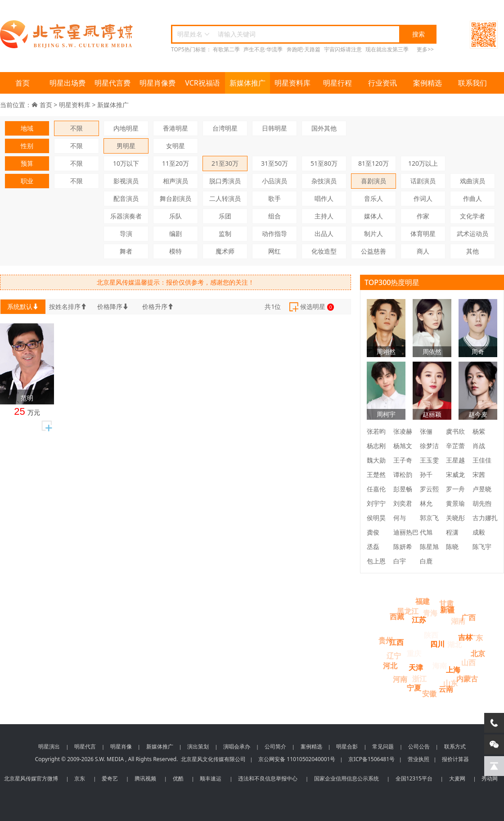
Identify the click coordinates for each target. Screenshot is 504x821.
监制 (225, 234)
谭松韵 (403, 474)
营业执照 (418, 759)
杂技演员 (324, 181)
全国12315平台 (414, 778)
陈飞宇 (482, 547)
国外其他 (324, 128)
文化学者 (472, 216)
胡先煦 (482, 503)
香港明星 (175, 128)
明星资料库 (292, 83)
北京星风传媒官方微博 (31, 778)
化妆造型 (324, 251)
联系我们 (472, 83)
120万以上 (423, 163)
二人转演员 (225, 198)
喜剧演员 (373, 181)
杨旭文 (403, 446)
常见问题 (383, 746)
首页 (22, 83)
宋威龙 (455, 474)
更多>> (425, 49)
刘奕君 (403, 503)
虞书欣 (455, 431)
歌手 (274, 198)
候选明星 (311, 307)
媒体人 (373, 216)
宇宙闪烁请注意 (343, 49)
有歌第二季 (226, 49)
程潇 (452, 532)
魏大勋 (376, 460)
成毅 (479, 532)
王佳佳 (482, 460)
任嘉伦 (376, 489)
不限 (76, 128)
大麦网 (457, 778)
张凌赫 (403, 431)
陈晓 (452, 547)
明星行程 (337, 83)
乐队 (175, 216)
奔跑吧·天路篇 (304, 49)
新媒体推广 (247, 83)
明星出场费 (67, 83)
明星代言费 (112, 83)
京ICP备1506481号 (371, 759)
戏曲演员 (472, 181)
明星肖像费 (157, 83)
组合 (274, 216)
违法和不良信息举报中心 (268, 778)
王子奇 (403, 460)
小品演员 (274, 181)
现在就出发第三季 (387, 49)
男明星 (126, 146)
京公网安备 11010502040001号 (297, 759)
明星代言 (85, 746)
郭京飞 (429, 518)
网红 (274, 251)
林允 (426, 503)
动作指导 (274, 234)
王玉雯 (429, 460)
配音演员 (126, 198)
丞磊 (373, 547)
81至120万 (373, 163)
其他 (472, 251)
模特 (175, 251)
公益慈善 (373, 251)
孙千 (426, 474)
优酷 (178, 778)
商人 (423, 251)
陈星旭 (429, 547)
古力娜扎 (485, 518)
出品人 (324, 234)
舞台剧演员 (175, 198)
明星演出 (49, 746)
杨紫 (479, 431)
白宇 (400, 561)
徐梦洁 (429, 446)
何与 (400, 518)
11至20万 (175, 163)
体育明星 (423, 234)
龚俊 (373, 532)
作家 (423, 216)
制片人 (373, 234)
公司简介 (275, 746)
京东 (80, 778)
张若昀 (376, 431)
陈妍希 (403, 547)
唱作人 (324, 198)
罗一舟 (455, 489)
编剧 (175, 234)
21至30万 (225, 163)
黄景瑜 (455, 503)
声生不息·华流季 (263, 49)
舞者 (126, 251)
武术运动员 (472, 234)
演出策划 (198, 746)
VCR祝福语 (202, 83)
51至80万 (324, 163)
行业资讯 (382, 83)
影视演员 (126, 181)
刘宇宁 (376, 503)
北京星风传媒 (67, 34)
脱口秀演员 (225, 181)
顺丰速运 (211, 778)
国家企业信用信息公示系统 (346, 778)
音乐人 (373, 198)
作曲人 (472, 198)
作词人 (423, 198)
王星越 (455, 460)
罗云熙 (429, 489)
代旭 (426, 532)
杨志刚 (376, 446)
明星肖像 (121, 746)
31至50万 (274, 163)
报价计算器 (455, 759)
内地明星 (126, 128)
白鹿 (426, 561)
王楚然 (376, 474)
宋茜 (479, 474)
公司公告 (419, 746)
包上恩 (376, 561)
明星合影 (347, 746)
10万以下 (126, 163)
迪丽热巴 (406, 532)
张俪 (426, 431)
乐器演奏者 (126, 216)
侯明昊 (376, 518)
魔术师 (225, 251)
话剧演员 (423, 181)
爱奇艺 (110, 778)
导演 (126, 234)
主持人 (324, 216)
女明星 (175, 146)
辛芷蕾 (455, 446)
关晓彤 (455, 518)
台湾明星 (225, 128)
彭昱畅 (403, 489)
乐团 (225, 216)
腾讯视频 (145, 778)
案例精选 (427, 83)
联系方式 (455, 746)
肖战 (479, 446)
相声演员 (175, 181)
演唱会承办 (237, 746)
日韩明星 (274, 128)
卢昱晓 (482, 489)
